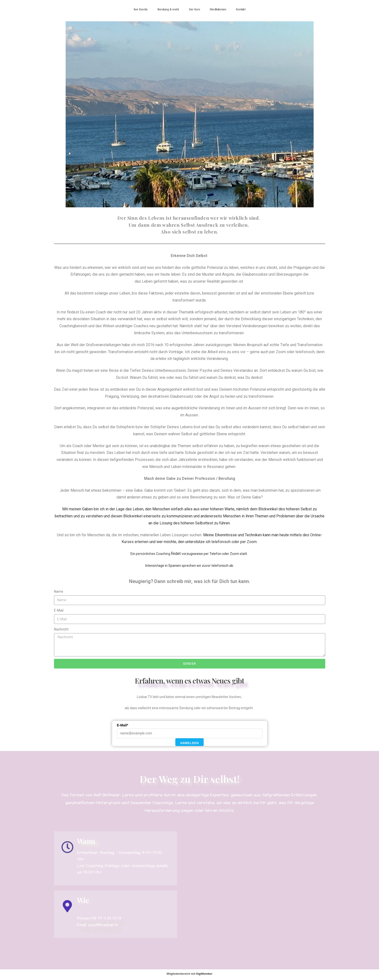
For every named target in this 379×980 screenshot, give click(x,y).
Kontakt (241, 9)
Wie (83, 900)
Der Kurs (195, 9)
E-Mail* (123, 725)
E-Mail (59, 610)
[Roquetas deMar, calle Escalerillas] (256, 885)
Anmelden (190, 743)
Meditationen (218, 9)
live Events (141, 9)
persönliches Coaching (153, 554)
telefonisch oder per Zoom (234, 542)
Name (59, 591)
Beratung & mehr (168, 9)
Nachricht (61, 629)
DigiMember (204, 974)
